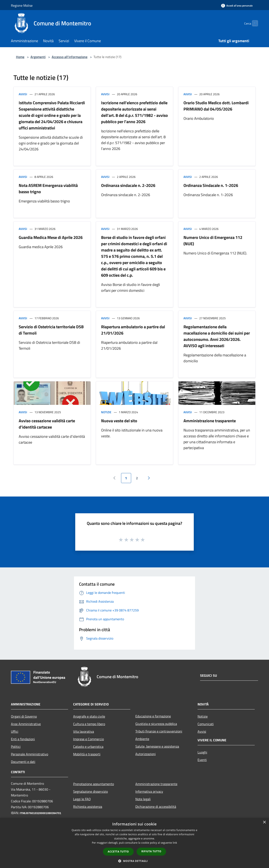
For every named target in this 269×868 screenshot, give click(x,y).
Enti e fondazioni (23, 739)
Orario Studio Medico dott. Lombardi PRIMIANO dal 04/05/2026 (216, 106)
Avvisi (23, 94)
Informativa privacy (149, 791)
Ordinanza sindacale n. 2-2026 (128, 185)
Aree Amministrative (26, 724)
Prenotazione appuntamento (94, 784)
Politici (16, 747)
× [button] (264, 822)
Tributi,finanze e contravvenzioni (159, 731)
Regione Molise (22, 5)
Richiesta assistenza (88, 807)
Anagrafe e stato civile (89, 716)
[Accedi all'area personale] (237, 6)
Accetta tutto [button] (118, 852)
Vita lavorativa (84, 731)
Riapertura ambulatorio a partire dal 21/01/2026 (133, 330)
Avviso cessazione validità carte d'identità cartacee (47, 424)
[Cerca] (253, 23)
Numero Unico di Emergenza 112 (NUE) (213, 240)
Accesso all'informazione (70, 57)
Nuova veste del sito (119, 421)
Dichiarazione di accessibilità (156, 807)
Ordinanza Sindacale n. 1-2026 (211, 185)
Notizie (106, 412)
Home (20, 57)
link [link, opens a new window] (175, 843)
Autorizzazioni (146, 754)
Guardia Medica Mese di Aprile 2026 (51, 237)
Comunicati (206, 724)
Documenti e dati (23, 762)
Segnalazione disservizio (90, 791)
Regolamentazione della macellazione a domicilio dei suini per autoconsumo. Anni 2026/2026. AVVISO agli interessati (217, 336)
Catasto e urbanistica (88, 747)
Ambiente (142, 739)
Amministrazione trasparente (210, 421)
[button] (134, 861)
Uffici (15, 731)
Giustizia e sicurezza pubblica (156, 724)
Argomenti (38, 57)
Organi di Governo (24, 716)
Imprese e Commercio (88, 739)
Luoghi (202, 752)
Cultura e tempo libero (89, 724)
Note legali (143, 799)
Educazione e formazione (153, 716)
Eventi (202, 760)
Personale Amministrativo (30, 754)
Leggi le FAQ (82, 799)
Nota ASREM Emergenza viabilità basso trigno (48, 188)
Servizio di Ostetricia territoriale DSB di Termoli (51, 330)
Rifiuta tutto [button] (151, 851)
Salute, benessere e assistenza (157, 746)
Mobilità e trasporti (87, 754)
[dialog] (134, 843)
